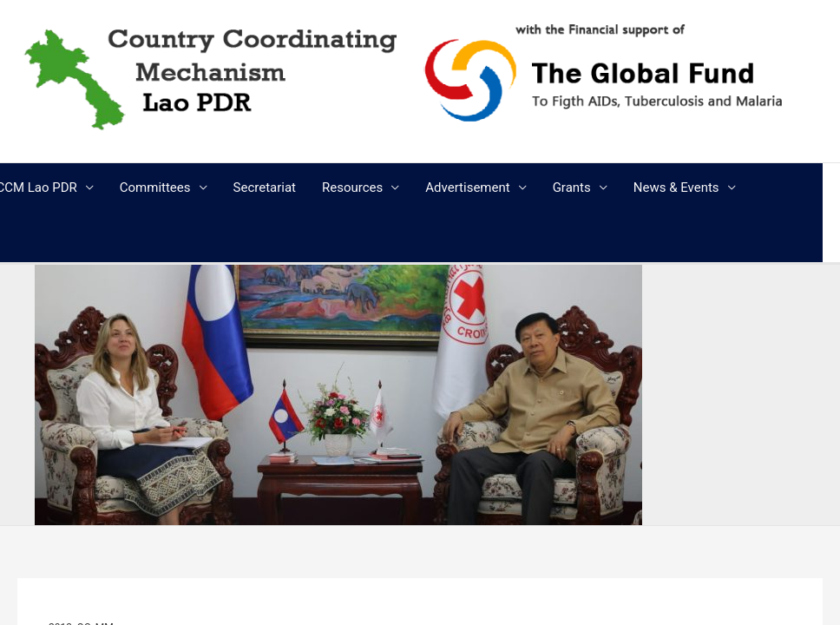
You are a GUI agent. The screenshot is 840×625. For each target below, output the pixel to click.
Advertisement (467, 187)
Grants (572, 187)
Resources (352, 187)
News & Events (676, 187)
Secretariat (265, 187)
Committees (155, 187)
